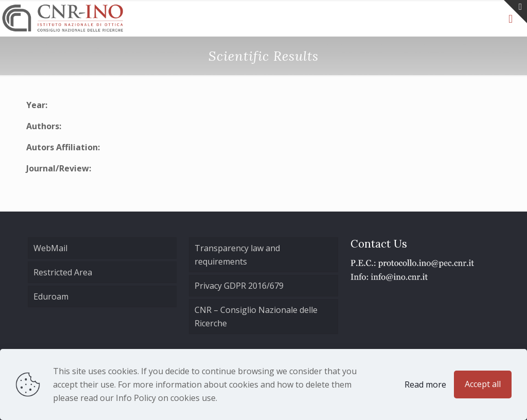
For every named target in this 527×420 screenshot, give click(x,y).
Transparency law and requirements (237, 255)
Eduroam (51, 296)
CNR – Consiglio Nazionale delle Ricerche (256, 317)
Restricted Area (63, 272)
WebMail (50, 248)
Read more (425, 384)
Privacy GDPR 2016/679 (239, 286)
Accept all (483, 384)
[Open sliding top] (515, 12)
